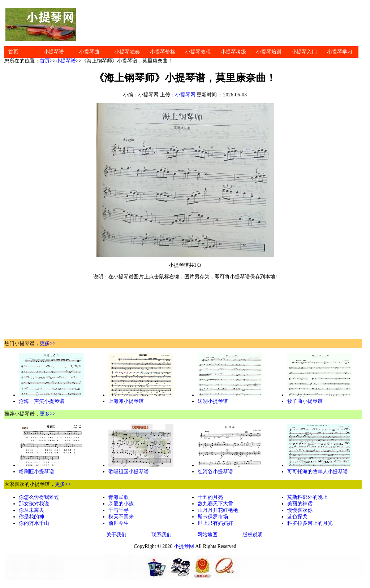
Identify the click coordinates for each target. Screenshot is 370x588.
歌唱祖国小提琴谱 (129, 472)
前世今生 (119, 523)
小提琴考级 (233, 52)
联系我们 (162, 535)
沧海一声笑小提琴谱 (42, 401)
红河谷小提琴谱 (215, 472)
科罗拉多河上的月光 (310, 523)
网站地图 (207, 535)
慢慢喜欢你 (300, 510)
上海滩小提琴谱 (126, 401)
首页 (13, 52)
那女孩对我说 (34, 504)
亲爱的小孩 (121, 504)
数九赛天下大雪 (215, 504)
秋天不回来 (121, 517)
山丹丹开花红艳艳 (218, 510)
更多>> (48, 343)
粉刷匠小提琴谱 (36, 472)
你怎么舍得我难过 (39, 497)
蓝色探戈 (297, 517)
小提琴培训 (269, 52)
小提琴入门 (304, 52)
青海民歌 (119, 497)
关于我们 (116, 535)
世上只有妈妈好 (215, 523)
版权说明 (253, 535)
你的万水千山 (34, 523)
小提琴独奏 (127, 52)
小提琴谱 (54, 52)
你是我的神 (31, 517)
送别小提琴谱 (213, 401)
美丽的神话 (300, 504)
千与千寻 (119, 510)
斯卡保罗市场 (213, 517)
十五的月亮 (210, 497)
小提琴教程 (198, 52)
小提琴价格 (163, 52)
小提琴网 (185, 95)
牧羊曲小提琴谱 (305, 401)
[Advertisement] (221, 25)
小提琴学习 (340, 52)
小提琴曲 (89, 52)
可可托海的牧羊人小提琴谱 (318, 472)
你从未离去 (31, 510)
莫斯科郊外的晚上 (307, 497)
